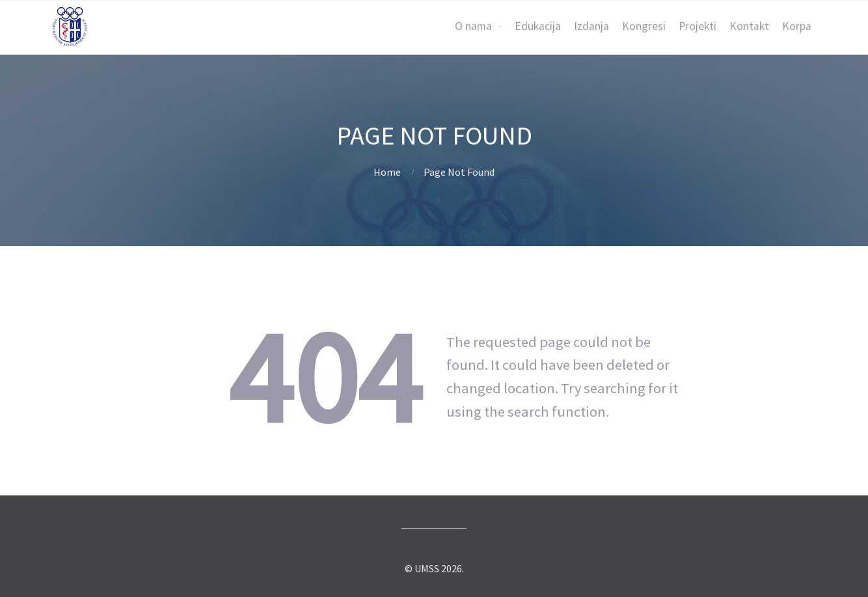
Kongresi (644, 26)
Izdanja (591, 26)
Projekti (698, 26)
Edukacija (538, 26)
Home (387, 172)
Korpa (797, 26)
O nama (473, 26)
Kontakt (749, 26)
